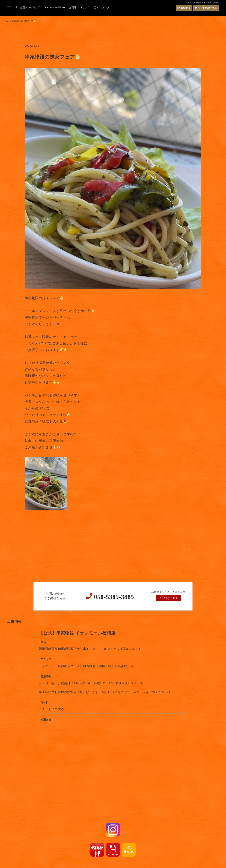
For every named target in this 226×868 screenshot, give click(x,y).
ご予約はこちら (168, 598)
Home (6, 21)
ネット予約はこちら (206, 8)
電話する (184, 8)
